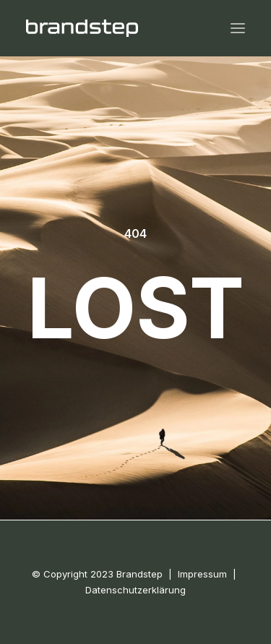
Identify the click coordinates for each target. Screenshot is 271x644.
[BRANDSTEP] (82, 28)
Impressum (202, 574)
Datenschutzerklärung (135, 590)
